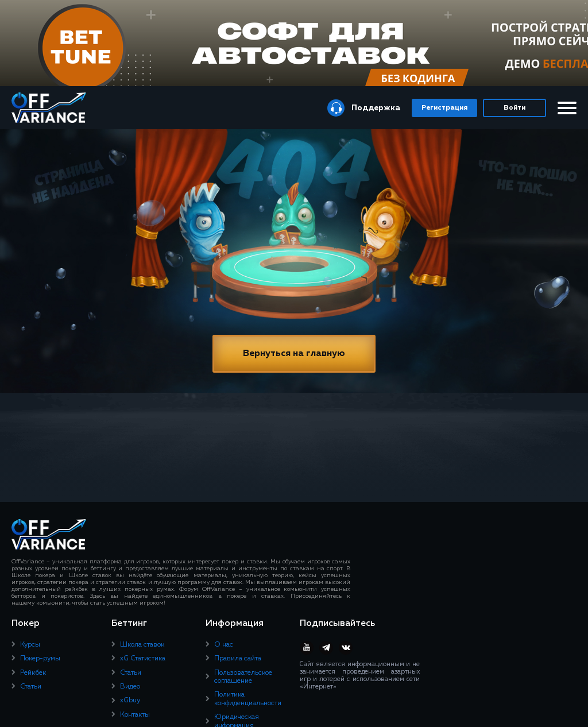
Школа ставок (142, 645)
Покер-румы (40, 659)
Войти (514, 108)
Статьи (31, 687)
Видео (130, 687)
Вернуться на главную (294, 354)
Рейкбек (33, 673)
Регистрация (444, 108)
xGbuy (130, 701)
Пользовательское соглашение (243, 677)
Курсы (30, 645)
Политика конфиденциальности (248, 699)
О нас (224, 645)
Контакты (135, 715)
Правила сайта (238, 659)
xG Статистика (143, 659)
